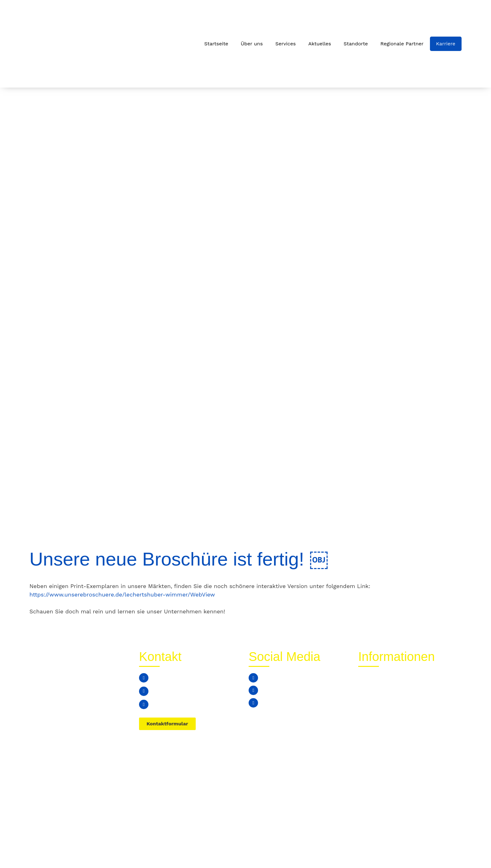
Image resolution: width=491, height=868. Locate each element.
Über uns (252, 44)
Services (285, 44)
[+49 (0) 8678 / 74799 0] (144, 678)
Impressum (442, 850)
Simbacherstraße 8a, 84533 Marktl (196, 704)
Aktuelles (320, 44)
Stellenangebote (380, 706)
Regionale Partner (402, 44)
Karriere (446, 44)
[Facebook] (253, 678)
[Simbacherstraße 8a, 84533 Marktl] (144, 704)
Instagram (275, 690)
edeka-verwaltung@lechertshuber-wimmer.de (197, 691)
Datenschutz (403, 850)
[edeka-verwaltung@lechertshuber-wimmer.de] (144, 691)
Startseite (216, 44)
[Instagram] (253, 690)
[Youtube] (253, 703)
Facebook (275, 678)
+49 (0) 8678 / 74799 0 (181, 678)
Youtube (273, 703)
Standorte (356, 44)
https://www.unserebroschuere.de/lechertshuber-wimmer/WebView (122, 594)
